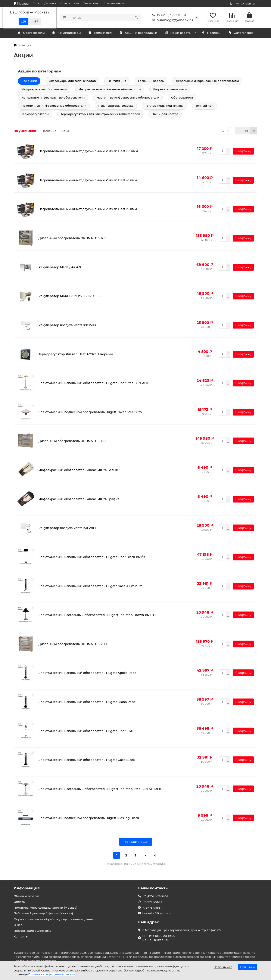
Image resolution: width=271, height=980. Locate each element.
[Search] (105, 18)
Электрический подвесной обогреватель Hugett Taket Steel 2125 (90, 413)
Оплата (65, 3)
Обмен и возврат (27, 896)
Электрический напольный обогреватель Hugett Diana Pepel (88, 703)
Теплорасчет (91, 3)
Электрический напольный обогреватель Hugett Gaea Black (87, 761)
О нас (37, 3)
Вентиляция (117, 81)
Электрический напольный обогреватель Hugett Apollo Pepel (88, 674)
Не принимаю (223, 967)
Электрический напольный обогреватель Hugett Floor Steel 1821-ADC (94, 384)
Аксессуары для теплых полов (72, 81)
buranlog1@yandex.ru (172, 21)
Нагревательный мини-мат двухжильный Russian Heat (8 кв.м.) (88, 181)
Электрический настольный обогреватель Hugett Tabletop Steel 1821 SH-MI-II (100, 790)
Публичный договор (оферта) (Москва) (43, 914)
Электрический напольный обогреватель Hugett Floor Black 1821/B (92, 558)
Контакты (21, 937)
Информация (27, 888)
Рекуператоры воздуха (116, 106)
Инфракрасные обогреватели (44, 90)
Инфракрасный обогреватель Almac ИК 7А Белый (78, 471)
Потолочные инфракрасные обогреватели (54, 106)
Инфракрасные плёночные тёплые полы (110, 90)
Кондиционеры (32, 34)
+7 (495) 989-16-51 (168, 15)
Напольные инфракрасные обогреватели (53, 98)
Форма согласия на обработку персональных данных (55, 919)
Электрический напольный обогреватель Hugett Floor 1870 (86, 732)
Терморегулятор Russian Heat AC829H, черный (76, 355)
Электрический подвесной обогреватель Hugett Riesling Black (89, 819)
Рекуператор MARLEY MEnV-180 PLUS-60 (70, 297)
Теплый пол (205, 106)
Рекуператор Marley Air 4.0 (60, 268)
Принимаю (247, 967)
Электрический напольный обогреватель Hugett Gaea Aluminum (91, 587)
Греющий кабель (151, 81)
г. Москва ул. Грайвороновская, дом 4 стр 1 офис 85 (182, 930)
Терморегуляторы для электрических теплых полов (100, 115)
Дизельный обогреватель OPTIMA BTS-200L (73, 645)
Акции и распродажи (138, 34)
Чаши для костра (165, 115)
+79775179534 (152, 902)
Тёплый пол (100, 34)
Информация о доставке (32, 931)
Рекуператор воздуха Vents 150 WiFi (67, 529)
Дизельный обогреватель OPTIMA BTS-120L (73, 239)
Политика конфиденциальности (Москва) (46, 908)
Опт (77, 3)
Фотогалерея (241, 34)
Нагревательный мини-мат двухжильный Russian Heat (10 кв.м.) (89, 152)
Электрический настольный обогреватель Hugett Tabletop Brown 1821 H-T (98, 616)
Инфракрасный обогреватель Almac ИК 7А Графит (79, 500)
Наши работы (178, 34)
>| (154, 856)
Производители (114, 3)
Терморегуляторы (35, 115)
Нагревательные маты (170, 90)
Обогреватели (67, 34)
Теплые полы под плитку (164, 106)
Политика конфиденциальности (52, 974)
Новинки (211, 34)
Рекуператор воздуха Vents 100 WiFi (67, 326)
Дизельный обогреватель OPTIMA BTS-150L (73, 442)
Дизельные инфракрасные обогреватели (207, 81)
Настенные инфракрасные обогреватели (128, 98)
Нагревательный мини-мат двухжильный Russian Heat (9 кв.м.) (88, 210)
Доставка (50, 3)
